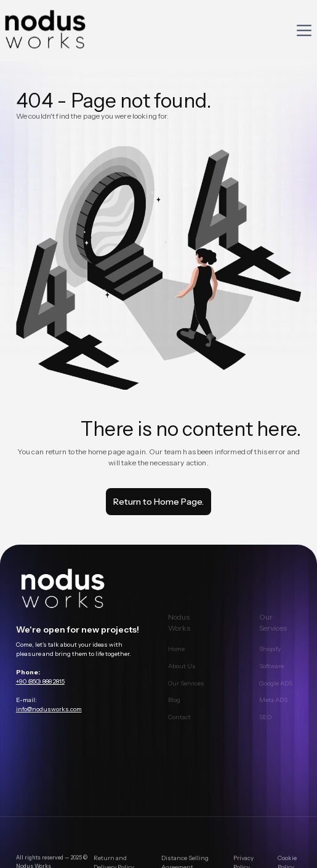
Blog (174, 707)
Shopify (271, 656)
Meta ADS (274, 707)
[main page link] (80, 590)
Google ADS (276, 690)
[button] (305, 30)
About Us (182, 673)
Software (272, 673)
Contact (179, 724)
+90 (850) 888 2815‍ (40, 683)
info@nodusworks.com (49, 710)
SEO (266, 724)
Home (176, 656)
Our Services (186, 690)
